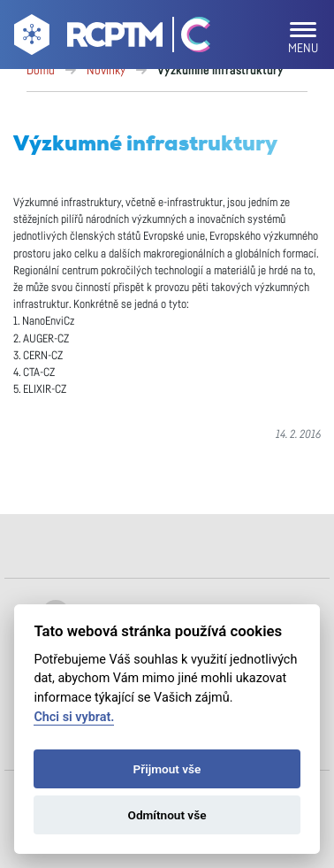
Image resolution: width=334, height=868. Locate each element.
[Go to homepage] (86, 38)
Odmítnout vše (167, 815)
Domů (41, 71)
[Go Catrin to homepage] (188, 38)
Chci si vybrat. (74, 717)
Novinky (106, 71)
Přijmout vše (167, 769)
